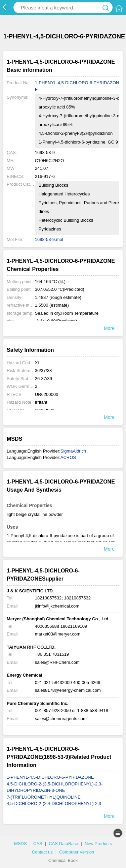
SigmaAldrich (73, 451)
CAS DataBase (63, 844)
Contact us (42, 852)
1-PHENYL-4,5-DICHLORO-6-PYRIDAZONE (77, 86)
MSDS (20, 844)
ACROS (68, 457)
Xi (37, 363)
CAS (38, 844)
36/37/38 (44, 370)
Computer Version (77, 852)
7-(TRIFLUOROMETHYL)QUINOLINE (44, 797)
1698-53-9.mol (49, 239)
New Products (98, 844)
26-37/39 (44, 379)
